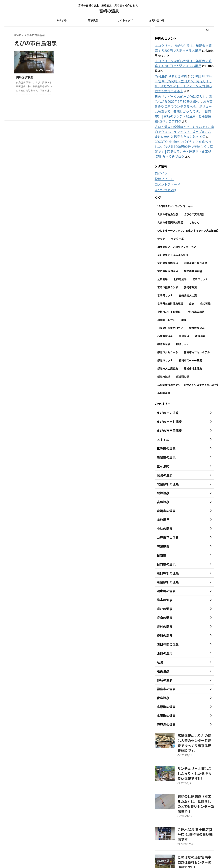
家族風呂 (93, 20)
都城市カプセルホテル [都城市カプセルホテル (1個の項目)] (197, 328)
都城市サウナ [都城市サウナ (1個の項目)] (165, 336)
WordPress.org (165, 166)
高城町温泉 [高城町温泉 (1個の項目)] (164, 369)
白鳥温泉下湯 (24, 77)
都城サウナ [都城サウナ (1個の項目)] (183, 320)
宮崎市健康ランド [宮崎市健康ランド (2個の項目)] (168, 263)
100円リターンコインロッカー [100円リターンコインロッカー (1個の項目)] (175, 182)
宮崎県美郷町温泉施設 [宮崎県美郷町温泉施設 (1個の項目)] (170, 280)
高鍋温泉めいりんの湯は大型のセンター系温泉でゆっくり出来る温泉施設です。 (196, 716)
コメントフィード (166, 161)
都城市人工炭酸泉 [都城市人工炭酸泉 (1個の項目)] (168, 345)
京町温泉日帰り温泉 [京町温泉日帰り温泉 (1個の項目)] (195, 239)
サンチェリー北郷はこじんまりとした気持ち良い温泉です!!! (196, 742)
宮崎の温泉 (109, 11)
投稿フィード (163, 155)
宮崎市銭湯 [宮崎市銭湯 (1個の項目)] (190, 263)
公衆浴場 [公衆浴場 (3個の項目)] (162, 255)
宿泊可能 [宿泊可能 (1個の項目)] (205, 280)
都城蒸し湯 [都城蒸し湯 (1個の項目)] (183, 353)
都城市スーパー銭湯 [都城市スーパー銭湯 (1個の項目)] (190, 336)
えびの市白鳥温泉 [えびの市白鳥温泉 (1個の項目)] (168, 190)
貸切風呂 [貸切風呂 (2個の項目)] (184, 312)
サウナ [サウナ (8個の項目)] (161, 215)
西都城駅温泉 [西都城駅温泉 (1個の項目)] (165, 312)
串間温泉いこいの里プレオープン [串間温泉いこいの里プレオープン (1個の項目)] (177, 223)
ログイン (160, 150)
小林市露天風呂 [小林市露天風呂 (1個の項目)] (195, 288)
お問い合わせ (157, 20)
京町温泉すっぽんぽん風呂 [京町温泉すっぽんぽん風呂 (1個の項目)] (173, 231)
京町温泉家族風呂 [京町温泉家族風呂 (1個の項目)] (168, 239)
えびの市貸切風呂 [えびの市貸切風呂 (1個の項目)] (194, 190)
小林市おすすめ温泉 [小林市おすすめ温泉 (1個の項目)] (169, 288)
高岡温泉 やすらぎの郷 (169, 66)
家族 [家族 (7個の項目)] (192, 280)
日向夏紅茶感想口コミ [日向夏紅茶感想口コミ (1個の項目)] (170, 304)
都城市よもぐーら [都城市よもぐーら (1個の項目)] (168, 328)
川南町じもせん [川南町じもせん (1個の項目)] (166, 296)
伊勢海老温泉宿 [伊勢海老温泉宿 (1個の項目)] (193, 247)
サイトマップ (125, 20)
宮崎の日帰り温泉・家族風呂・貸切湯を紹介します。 (109, 845)
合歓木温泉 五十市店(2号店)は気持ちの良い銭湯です (195, 792)
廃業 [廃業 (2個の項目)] (184, 296)
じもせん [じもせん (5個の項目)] (194, 198)
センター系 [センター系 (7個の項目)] (177, 215)
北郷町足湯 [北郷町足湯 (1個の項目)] (180, 255)
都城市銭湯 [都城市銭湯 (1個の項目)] (164, 353)
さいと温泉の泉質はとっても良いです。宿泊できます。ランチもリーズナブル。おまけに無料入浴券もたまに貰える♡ (184, 114)
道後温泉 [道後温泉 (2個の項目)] (200, 312)
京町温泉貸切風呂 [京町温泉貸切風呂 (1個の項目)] (168, 247)
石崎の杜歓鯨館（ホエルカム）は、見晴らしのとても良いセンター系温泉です (195, 768)
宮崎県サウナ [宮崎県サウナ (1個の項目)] (165, 271)
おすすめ (61, 20)
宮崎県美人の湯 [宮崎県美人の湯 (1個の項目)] (188, 271)
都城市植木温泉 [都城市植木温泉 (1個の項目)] (193, 345)
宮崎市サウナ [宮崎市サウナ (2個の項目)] (200, 255)
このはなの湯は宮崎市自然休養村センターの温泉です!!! (196, 813)
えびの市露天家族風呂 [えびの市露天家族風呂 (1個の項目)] (170, 198)
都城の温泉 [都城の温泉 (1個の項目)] (164, 320)
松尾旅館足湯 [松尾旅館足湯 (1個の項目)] (197, 304)
